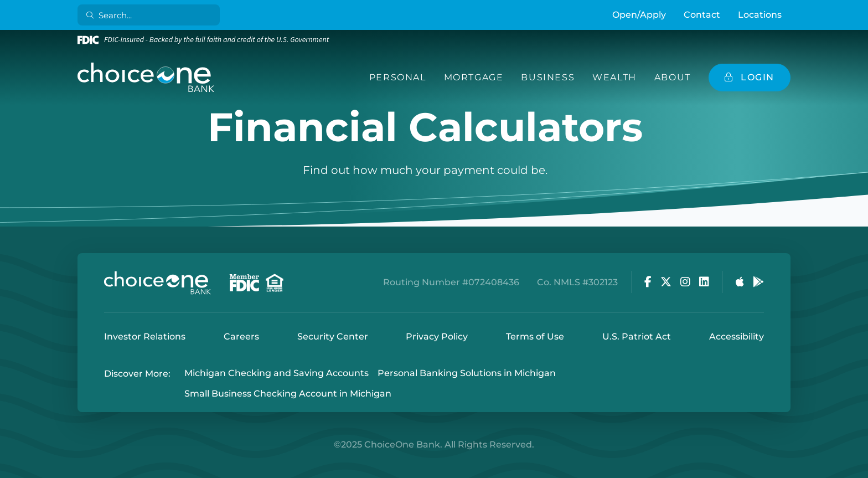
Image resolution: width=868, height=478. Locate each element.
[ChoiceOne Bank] (146, 78)
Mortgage (474, 77)
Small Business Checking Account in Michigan (288, 394)
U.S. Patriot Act (637, 336)
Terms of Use (535, 336)
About (673, 77)
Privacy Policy (437, 336)
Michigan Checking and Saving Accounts (277, 374)
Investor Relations (145, 336)
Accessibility (737, 336)
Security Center (333, 336)
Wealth (614, 77)
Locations (760, 15)
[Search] (151, 15)
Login (8, 470)
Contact (702, 15)
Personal (398, 77)
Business (548, 77)
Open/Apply (639, 15)
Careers (241, 336)
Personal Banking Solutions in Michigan (467, 374)
